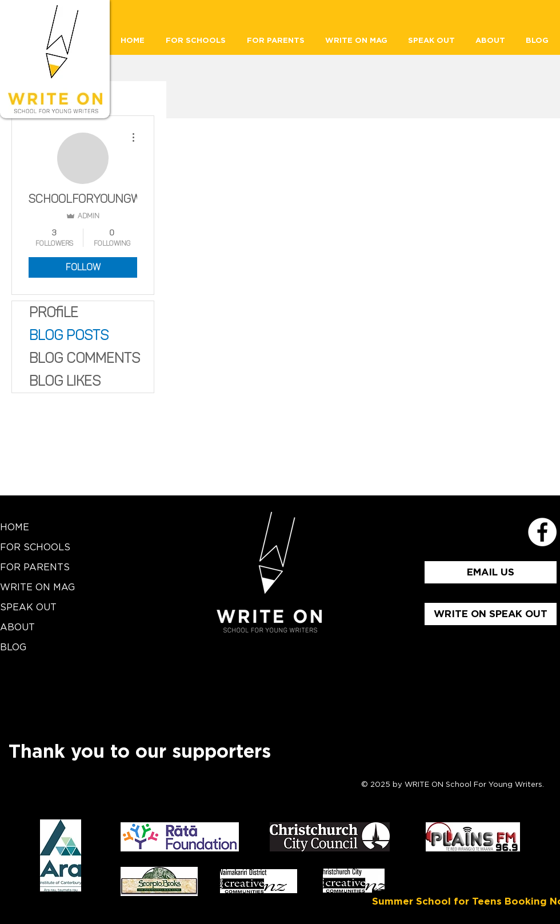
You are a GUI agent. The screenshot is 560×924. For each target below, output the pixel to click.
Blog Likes (65, 381)
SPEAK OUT (28, 607)
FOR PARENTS (35, 567)
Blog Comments (85, 358)
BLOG (13, 647)
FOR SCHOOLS (35, 547)
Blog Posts (69, 335)
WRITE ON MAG (37, 587)
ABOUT (17, 627)
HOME (15, 527)
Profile (54, 312)
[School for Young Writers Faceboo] (542, 532)
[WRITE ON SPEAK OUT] (491, 614)
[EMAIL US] (491, 572)
